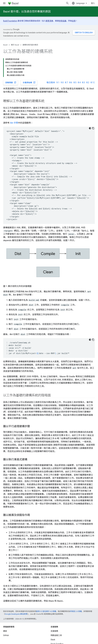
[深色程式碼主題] (90, 128)
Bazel (5, 45)
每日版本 (51, 82)
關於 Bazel (15, 45)
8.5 (75, 82)
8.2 (88, 82)
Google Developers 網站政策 (16, 614)
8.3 (84, 82)
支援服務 (54, 631)
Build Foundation (10, 21)
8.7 (66, 82)
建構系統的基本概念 (30, 45)
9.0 (62, 82)
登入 (93, 3)
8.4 (79, 82)
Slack (53, 640)
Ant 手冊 (14, 123)
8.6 (71, 82)
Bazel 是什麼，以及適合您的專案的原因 (27, 11)
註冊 (74, 21)
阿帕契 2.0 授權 (76, 611)
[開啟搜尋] (67, 3)
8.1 (93, 82)
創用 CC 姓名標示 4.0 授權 (46, 611)
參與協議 (62, 21)
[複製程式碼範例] (93, 128)
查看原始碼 (29, 82)
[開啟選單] (4, 3)
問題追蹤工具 (56, 635)
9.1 (58, 82)
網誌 (5, 631)
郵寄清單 (49, 21)
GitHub (6, 635)
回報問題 (11, 82)
